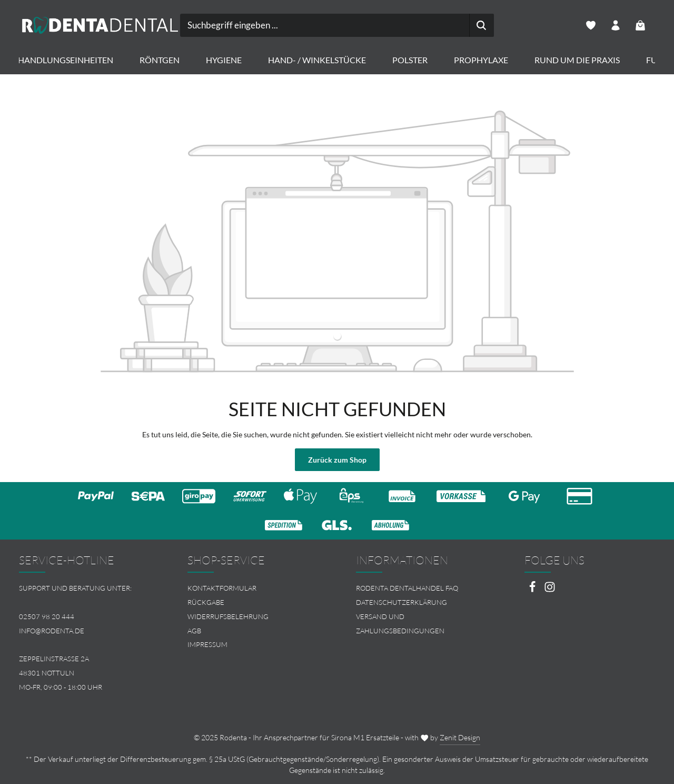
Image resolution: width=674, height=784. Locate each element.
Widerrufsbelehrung (228, 616)
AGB (194, 631)
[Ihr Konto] (616, 26)
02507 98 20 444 (47, 616)
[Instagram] (550, 590)
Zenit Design (460, 737)
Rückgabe (206, 602)
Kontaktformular (222, 588)
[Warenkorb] (641, 26)
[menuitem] (253, 588)
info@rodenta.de (52, 631)
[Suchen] (482, 25)
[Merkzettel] (591, 26)
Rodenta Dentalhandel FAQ (407, 588)
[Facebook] (533, 590)
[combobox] (325, 25)
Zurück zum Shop (337, 460)
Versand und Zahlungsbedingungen (400, 624)
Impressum (207, 644)
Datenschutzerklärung (402, 602)
